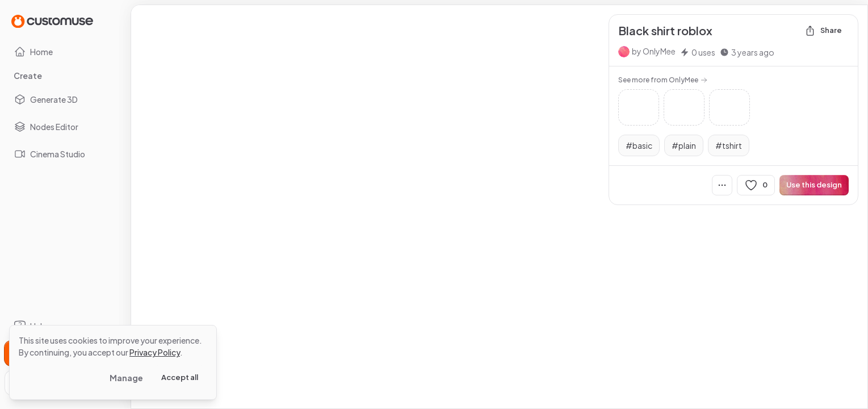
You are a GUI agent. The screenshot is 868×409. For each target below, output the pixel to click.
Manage (126, 378)
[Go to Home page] (52, 21)
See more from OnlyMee (663, 80)
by (654, 51)
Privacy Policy (155, 352)
